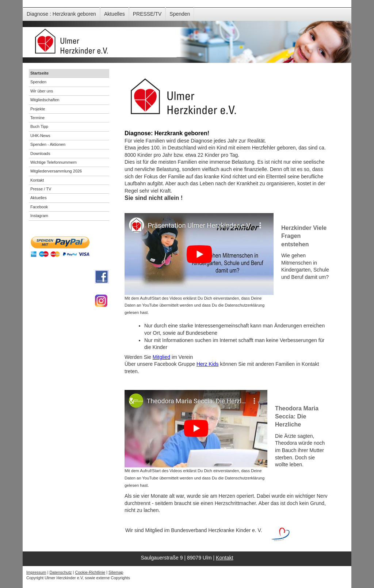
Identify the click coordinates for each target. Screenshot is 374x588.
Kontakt (224, 558)
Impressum (36, 572)
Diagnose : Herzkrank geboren (61, 14)
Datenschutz (60, 572)
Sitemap (116, 572)
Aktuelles (115, 14)
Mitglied (161, 357)
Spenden (180, 14)
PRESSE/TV (147, 14)
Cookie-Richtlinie (90, 572)
